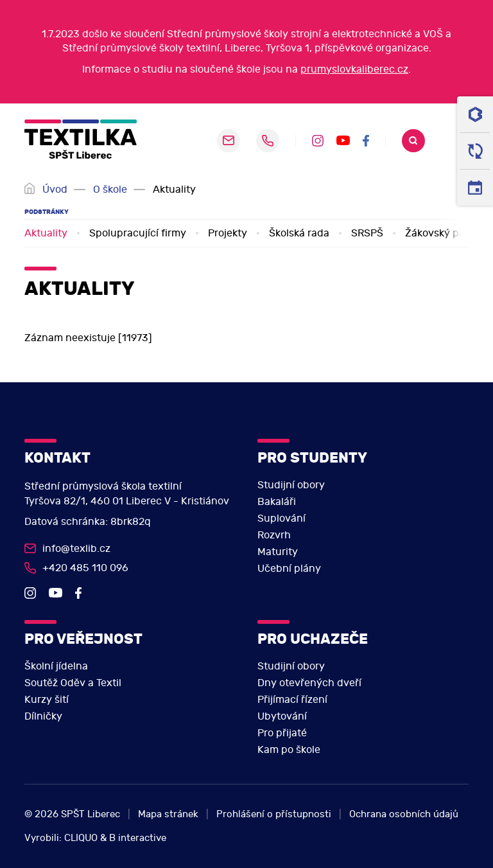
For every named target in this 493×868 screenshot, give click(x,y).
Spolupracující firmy (138, 233)
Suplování (281, 518)
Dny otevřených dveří (309, 683)
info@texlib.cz (76, 549)
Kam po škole (289, 750)
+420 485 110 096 (268, 141)
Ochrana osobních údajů (404, 814)
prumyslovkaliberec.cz (354, 69)
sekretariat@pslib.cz (229, 141)
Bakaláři (277, 502)
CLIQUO (81, 838)
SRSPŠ (367, 233)
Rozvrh (274, 535)
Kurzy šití (47, 700)
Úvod (55, 190)
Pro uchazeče (313, 639)
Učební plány (289, 569)
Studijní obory (291, 485)
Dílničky (43, 716)
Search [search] (413, 141)
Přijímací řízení (292, 700)
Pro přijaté (282, 733)
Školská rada (299, 233)
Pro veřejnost (83, 639)
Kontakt (57, 458)
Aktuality (46, 233)
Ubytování (282, 716)
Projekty (228, 233)
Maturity (278, 552)
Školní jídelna (56, 666)
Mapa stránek (168, 814)
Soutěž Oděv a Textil (73, 683)
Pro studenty (312, 458)
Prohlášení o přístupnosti (274, 814)
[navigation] (454, 141)
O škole (110, 190)
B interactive (138, 838)
